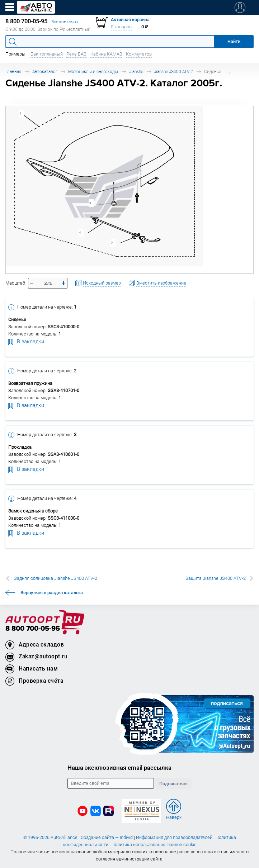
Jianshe (136, 71)
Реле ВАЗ (76, 54)
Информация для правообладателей (174, 837)
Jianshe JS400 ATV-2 (173, 71)
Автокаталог (45, 71)
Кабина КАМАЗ (106, 54)
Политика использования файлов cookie (154, 845)
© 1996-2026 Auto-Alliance (50, 837)
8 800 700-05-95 (33, 629)
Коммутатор (139, 54)
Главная (13, 71)
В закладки (26, 341)
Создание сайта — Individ (107, 837)
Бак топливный (47, 54)
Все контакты (65, 22)
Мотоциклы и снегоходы (93, 71)
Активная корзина (130, 20)
